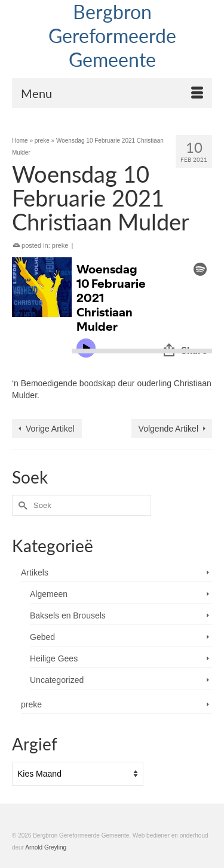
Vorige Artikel (50, 429)
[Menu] (112, 93)
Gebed (42, 637)
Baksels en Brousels (68, 615)
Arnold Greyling (46, 847)
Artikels (35, 572)
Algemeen (49, 594)
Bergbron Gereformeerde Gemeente (112, 36)
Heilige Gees (54, 658)
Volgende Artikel (168, 429)
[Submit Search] (21, 505)
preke (60, 245)
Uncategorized (57, 680)
